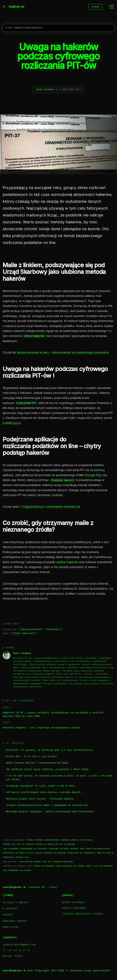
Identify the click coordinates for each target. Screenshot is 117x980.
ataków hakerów (67, 563)
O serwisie (10, 909)
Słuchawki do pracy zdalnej (63, 849)
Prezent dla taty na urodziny (19, 845)
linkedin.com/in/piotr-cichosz (82, 914)
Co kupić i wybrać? (16, 903)
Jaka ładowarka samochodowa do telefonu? (25, 849)
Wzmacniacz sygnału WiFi (16, 858)
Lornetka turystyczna (81, 840)
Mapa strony (11, 928)
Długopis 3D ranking (55, 853)
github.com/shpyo (73, 903)
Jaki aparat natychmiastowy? (95, 849)
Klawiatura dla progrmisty (81, 853)
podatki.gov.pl (12, 423)
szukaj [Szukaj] (96, 7)
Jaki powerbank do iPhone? (17, 871)
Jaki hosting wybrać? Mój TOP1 (36, 862)
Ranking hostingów (63, 862)
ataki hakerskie (24, 634)
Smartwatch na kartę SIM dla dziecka (23, 853)
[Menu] (112, 7)
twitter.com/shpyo (74, 909)
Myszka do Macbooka (44, 866)
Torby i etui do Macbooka (99, 866)
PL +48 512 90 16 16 (16, 951)
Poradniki (53, 630)
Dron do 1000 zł (105, 853)
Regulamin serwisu (15, 922)
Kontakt (8, 915)
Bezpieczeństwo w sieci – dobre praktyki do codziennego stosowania (63, 353)
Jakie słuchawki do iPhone (70, 866)
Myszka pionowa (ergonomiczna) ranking (47, 840)
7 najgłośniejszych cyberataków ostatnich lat (50, 507)
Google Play (94, 476)
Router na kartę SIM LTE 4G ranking (56, 845)
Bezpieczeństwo (32, 630)
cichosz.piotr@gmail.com (19, 945)
